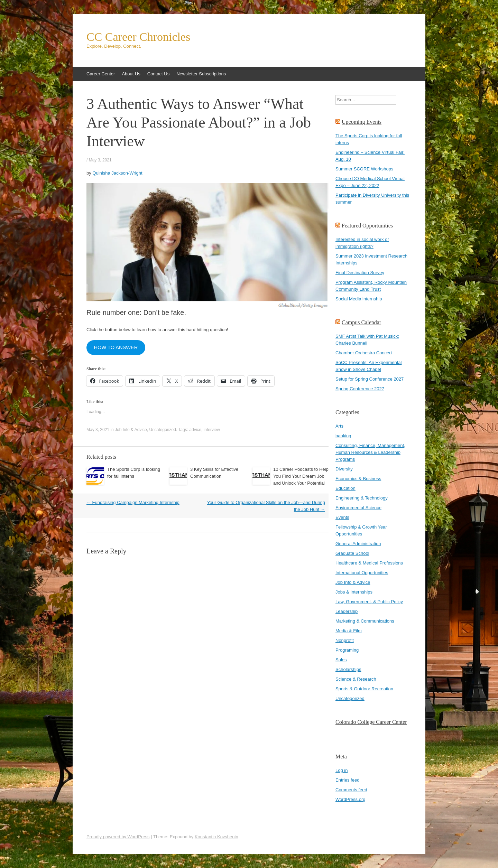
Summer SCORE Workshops (364, 169)
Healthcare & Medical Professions (369, 563)
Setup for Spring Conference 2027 (370, 379)
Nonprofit (345, 640)
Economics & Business (358, 479)
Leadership (347, 611)
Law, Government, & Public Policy (369, 602)
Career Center (101, 74)
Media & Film (349, 631)
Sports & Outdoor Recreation (364, 689)
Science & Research (356, 679)
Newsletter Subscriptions (201, 74)
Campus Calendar (361, 322)
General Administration (358, 544)
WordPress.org (350, 799)
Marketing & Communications (365, 621)
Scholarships (348, 669)
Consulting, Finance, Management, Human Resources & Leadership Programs (370, 452)
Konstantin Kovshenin (216, 837)
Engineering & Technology (362, 498)
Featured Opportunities (367, 226)
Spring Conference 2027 (360, 389)
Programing (347, 650)
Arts (339, 426)
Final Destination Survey (360, 273)
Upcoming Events (362, 122)
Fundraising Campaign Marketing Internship (133, 502)
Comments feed (351, 790)
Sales (341, 660)
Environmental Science (358, 508)
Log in (342, 770)
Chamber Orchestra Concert (364, 353)
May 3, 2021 (100, 160)
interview (212, 430)
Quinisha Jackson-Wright (117, 173)
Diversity (344, 469)
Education (345, 488)
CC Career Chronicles (138, 37)
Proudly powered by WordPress (118, 837)
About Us (131, 74)
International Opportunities (362, 573)
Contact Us (158, 74)
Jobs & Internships (354, 592)
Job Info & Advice (131, 430)
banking (343, 436)
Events (342, 517)
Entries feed (347, 780)
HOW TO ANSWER (116, 347)
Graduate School (352, 553)
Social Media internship (359, 299)
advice (195, 430)
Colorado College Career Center (371, 722)
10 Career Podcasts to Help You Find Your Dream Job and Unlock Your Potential (301, 476)
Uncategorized (162, 430)
